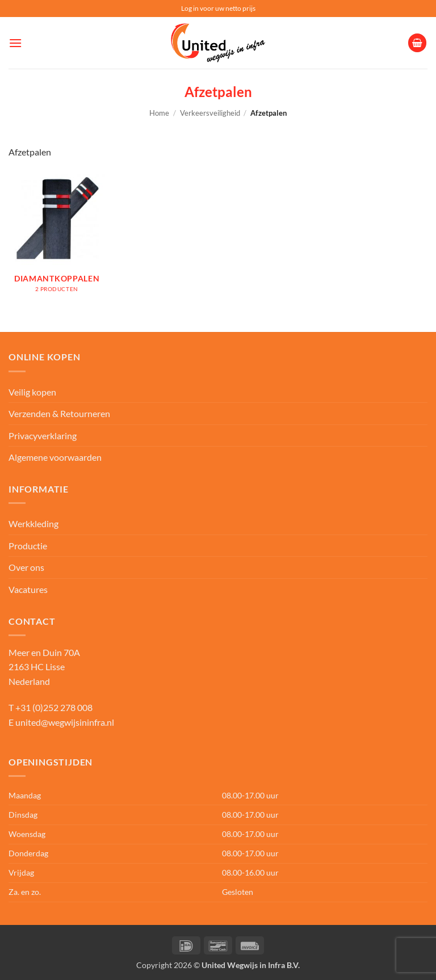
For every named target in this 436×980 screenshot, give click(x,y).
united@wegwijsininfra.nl (65, 722)
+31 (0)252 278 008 (54, 707)
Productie (28, 546)
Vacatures (28, 589)
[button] (15, 43)
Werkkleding (33, 523)
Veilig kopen (32, 392)
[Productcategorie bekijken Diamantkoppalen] (57, 237)
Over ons (26, 567)
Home (159, 113)
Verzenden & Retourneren (59, 413)
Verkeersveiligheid (210, 113)
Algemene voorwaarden (55, 457)
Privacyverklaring (43, 436)
